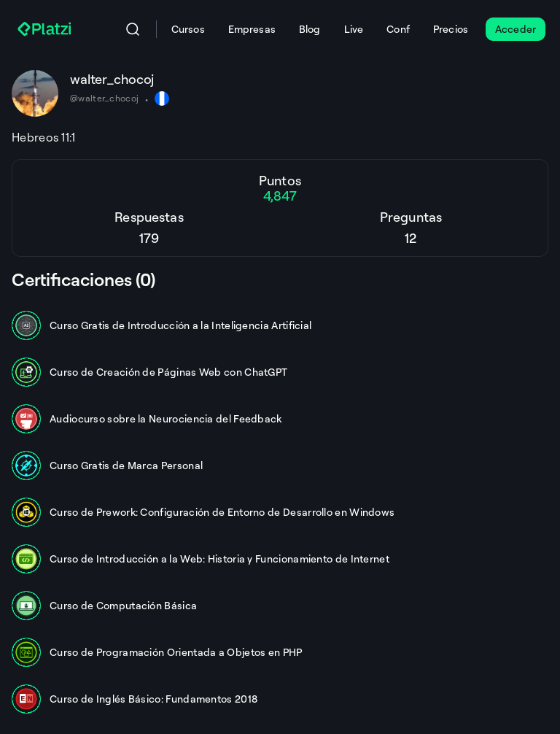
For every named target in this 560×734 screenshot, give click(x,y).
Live (354, 29)
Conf (398, 29)
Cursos (188, 29)
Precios (451, 29)
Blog (310, 29)
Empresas (252, 29)
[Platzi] (46, 29)
